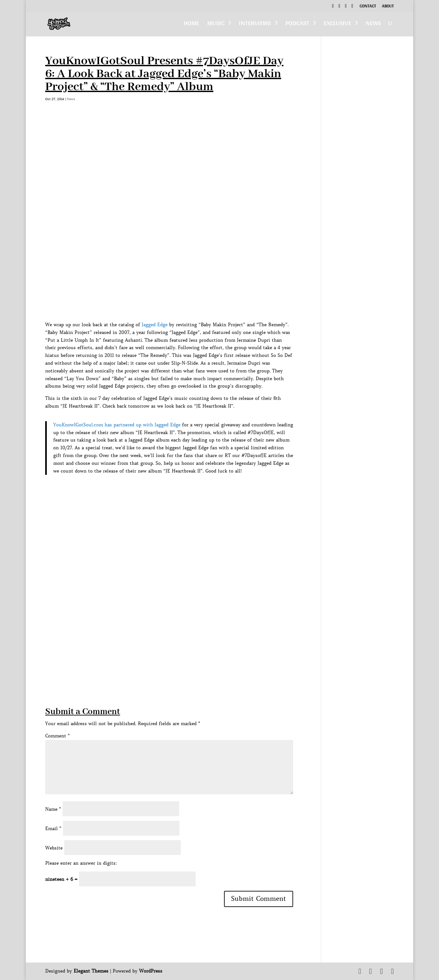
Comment (57, 736)
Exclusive (337, 25)
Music (216, 25)
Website (54, 848)
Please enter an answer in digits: (81, 863)
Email (53, 829)
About (388, 7)
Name (53, 809)
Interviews (255, 25)
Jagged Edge (155, 325)
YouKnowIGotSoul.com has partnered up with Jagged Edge (117, 425)
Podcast (297, 25)
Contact (368, 7)
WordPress (151, 971)
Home (191, 25)
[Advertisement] (163, 661)
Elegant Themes (91, 971)
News (373, 25)
